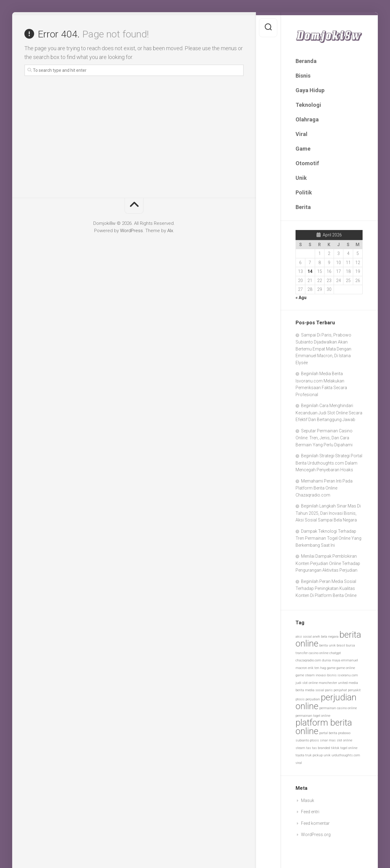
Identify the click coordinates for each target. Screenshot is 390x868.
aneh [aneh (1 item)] (316, 637)
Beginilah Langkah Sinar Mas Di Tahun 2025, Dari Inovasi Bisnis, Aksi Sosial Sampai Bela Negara (328, 513)
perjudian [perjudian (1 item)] (313, 699)
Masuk (308, 800)
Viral (301, 134)
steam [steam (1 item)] (300, 748)
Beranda (306, 61)
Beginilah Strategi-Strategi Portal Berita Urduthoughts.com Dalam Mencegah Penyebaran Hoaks (329, 463)
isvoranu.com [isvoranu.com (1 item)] (348, 675)
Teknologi (308, 105)
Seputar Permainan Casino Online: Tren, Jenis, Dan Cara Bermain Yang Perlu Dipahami (324, 438)
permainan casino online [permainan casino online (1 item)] (338, 708)
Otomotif (307, 163)
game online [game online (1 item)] (346, 668)
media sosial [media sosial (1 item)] (315, 690)
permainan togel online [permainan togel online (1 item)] (313, 716)
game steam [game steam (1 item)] (305, 675)
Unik (301, 178)
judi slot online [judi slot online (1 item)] (307, 683)
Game (303, 149)
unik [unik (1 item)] (327, 755)
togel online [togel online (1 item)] (349, 748)
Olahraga (307, 119)
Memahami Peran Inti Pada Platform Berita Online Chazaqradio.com (324, 488)
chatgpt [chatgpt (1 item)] (335, 653)
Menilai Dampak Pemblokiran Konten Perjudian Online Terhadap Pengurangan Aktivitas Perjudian (328, 563)
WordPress (131, 231)
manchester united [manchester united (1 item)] (333, 683)
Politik (304, 192)
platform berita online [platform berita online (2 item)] (324, 727)
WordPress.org (316, 835)
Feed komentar (315, 823)
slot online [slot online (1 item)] (344, 740)
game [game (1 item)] (331, 668)
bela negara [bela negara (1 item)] (330, 637)
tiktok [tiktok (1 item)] (335, 748)
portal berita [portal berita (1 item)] (328, 733)
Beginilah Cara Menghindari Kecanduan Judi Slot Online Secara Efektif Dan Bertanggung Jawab (329, 413)
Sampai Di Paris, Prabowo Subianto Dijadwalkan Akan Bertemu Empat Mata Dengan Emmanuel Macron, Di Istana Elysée (323, 349)
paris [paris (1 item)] (329, 690)
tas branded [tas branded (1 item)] (321, 748)
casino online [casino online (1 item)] (319, 653)
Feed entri (310, 812)
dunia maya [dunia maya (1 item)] (331, 660)
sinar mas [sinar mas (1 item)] (328, 740)
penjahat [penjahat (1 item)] (340, 690)
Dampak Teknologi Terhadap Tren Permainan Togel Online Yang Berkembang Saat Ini (328, 538)
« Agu (301, 298)
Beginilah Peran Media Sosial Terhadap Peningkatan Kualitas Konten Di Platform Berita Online (326, 588)
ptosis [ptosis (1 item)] (314, 740)
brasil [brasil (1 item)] (341, 645)
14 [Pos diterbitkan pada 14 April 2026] (310, 271)
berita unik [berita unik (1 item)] (328, 645)
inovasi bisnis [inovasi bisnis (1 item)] (326, 675)
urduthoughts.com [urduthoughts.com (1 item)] (346, 755)
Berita (303, 207)
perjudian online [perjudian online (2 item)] (326, 702)
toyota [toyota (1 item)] (300, 755)
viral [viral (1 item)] (299, 763)
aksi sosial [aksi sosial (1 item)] (304, 637)
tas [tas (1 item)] (309, 748)
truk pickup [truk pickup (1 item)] (314, 755)
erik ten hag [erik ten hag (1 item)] (317, 668)
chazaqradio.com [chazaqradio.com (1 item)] (308, 660)
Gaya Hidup (310, 90)
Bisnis (303, 76)
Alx (170, 231)
